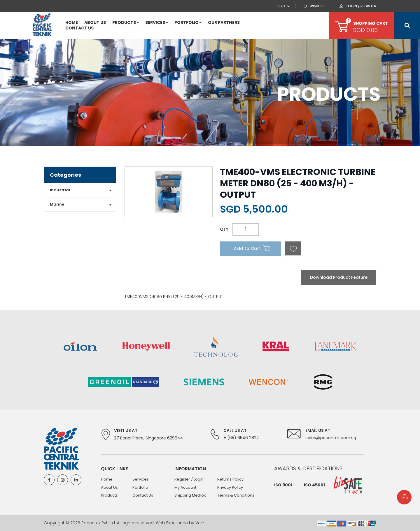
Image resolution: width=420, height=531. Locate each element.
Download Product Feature (339, 277)
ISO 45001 (314, 485)
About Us (109, 487)
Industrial (60, 190)
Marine (57, 204)
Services (141, 479)
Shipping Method (190, 496)
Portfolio (140, 487)
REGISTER (368, 6)
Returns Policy (230, 479)
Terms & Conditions (236, 496)
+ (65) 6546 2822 (241, 438)
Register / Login (189, 479)
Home (107, 479)
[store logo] (42, 25)
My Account (185, 487)
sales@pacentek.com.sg (331, 438)
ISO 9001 (283, 485)
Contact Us (143, 496)
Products (109, 496)
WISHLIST (317, 6)
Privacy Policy (230, 487)
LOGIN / (353, 6)
